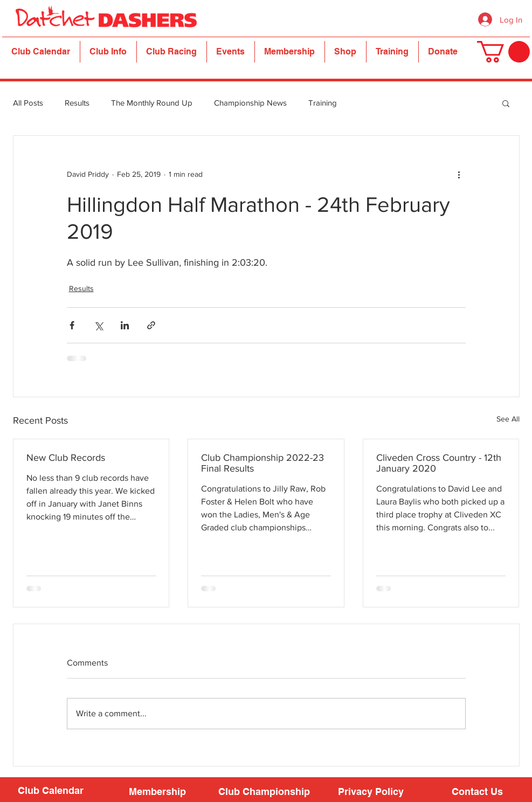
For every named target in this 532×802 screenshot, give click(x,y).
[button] (108, 52)
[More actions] (459, 175)
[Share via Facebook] (72, 325)
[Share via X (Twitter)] (98, 325)
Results (77, 103)
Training (323, 103)
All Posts (28, 103)
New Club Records (66, 458)
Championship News (250, 103)
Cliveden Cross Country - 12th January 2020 (439, 463)
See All (508, 419)
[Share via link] (151, 325)
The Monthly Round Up (152, 103)
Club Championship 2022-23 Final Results (262, 463)
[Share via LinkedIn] (125, 325)
